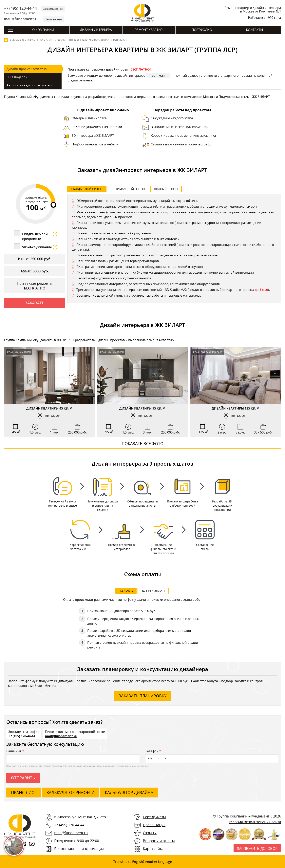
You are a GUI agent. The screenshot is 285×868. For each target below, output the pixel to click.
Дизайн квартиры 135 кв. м (236, 408)
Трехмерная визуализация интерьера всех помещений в (121, 290)
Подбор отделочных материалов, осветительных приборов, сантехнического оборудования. (148, 284)
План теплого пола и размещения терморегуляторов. (118, 261)
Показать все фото (143, 444)
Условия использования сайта (255, 822)
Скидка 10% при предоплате (40, 236)
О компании (43, 30)
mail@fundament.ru (21, 19)
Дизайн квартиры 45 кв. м (49, 408)
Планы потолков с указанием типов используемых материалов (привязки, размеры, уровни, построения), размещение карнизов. (166, 225)
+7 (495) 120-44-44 (20, 8)
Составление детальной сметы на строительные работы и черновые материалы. (139, 295)
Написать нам (53, 19)
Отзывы (150, 833)
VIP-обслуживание (40, 247)
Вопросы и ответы (159, 841)
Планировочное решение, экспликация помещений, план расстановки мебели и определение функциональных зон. (167, 206)
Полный (166, 189)
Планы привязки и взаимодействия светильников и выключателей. (128, 239)
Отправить (23, 778)
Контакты (255, 30)
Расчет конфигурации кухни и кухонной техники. (114, 278)
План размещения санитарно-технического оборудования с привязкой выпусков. (140, 267)
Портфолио (202, 30)
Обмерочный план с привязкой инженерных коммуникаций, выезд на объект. (137, 201)
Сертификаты (154, 817)
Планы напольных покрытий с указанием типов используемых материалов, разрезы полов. (147, 255)
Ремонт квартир (149, 30)
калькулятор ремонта (71, 793)
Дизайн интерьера (96, 30)
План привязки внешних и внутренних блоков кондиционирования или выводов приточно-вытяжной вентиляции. (165, 272)
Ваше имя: (73, 756)
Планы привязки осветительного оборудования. (114, 233)
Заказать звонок (53, 9)
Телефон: (212, 756)
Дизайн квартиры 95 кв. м (142, 408)
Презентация (154, 825)
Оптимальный (128, 189)
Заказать (35, 303)
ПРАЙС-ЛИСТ (24, 793)
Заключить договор (257, 849)
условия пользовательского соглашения (64, 766)
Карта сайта (153, 849)
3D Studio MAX (176, 290)
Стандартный (87, 189)
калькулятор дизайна (129, 793)
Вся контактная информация (79, 849)
